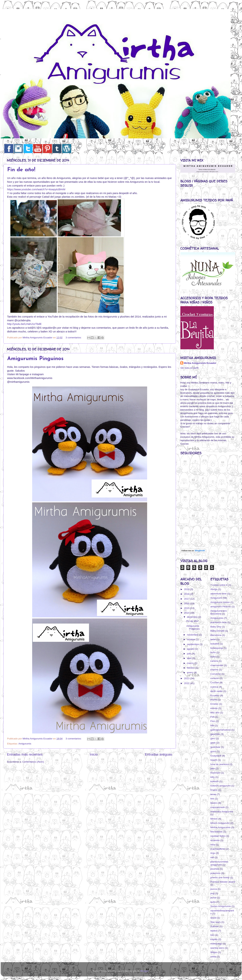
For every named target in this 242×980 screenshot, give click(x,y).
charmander (217, 665)
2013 (187, 678)
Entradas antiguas (158, 754)
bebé (213, 639)
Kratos (214, 790)
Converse (216, 674)
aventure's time (219, 622)
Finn (213, 721)
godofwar (215, 747)
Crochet (215, 683)
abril (190, 658)
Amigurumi (216, 598)
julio (190, 654)
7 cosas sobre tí (219, 585)
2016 (187, 603)
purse (213, 898)
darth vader (216, 691)
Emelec (214, 704)
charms (214, 670)
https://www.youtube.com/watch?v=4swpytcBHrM (36, 189)
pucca (214, 889)
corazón (215, 678)
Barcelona (216, 635)
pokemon (215, 873)
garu (213, 738)
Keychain (215, 773)
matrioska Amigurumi (222, 812)
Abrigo (214, 589)
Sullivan (215, 926)
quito (213, 902)
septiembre (193, 644)
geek (213, 743)
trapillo (214, 939)
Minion (214, 819)
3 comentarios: (74, 338)
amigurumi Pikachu (221, 607)
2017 (187, 599)
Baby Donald (217, 631)
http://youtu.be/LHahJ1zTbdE (24, 324)
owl (212, 857)
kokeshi (215, 781)
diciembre (193, 617)
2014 (187, 613)
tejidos (214, 931)
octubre (191, 639)
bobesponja (217, 648)
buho (213, 652)
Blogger (144, 971)
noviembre (193, 635)
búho (213, 657)
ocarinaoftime (218, 849)
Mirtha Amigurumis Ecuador (200, 363)
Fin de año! (21, 170)
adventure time (218, 594)
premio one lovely (220, 877)
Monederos (216, 832)
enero (190, 672)
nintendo (215, 840)
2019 (187, 589)
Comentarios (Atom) (33, 762)
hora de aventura (220, 764)
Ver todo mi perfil (189, 368)
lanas (213, 794)
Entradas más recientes (25, 754)
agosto (191, 649)
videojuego (216, 944)
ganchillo (215, 734)
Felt (212, 717)
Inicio (94, 754)
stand (213, 918)
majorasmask (218, 807)
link (212, 799)
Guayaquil (216, 756)
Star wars (216, 922)
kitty (213, 777)
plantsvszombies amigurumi (219, 863)
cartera (214, 661)
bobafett (215, 644)
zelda (213, 957)
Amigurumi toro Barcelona (219, 612)
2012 (187, 683)
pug (212, 893)
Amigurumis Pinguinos (35, 359)
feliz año (215, 713)
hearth (214, 760)
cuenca (214, 687)
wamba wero (217, 948)
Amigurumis (25, 744)
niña (213, 845)
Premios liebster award (223, 882)
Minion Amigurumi (220, 823)
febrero (191, 668)
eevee (214, 700)
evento (214, 708)
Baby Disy (216, 627)
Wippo (214, 952)
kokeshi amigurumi (221, 786)
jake (213, 768)
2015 (187, 608)
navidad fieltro (218, 836)
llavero (214, 803)
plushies (215, 869)
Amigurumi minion (220, 602)
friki (212, 725)
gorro (213, 751)
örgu (213, 853)
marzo (191, 663)
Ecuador (215, 695)
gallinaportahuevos (221, 730)
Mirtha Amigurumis (220, 827)
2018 (187, 594)
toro (212, 935)
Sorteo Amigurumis (221, 906)
